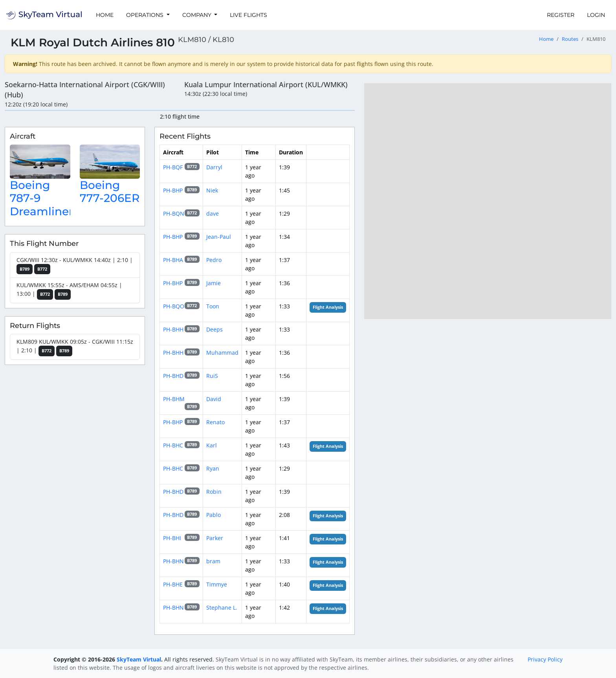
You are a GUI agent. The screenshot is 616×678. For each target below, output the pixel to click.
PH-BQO (174, 306)
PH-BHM (174, 399)
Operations (146, 15)
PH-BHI (172, 538)
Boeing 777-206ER (110, 192)
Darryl (214, 167)
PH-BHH (173, 329)
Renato (215, 422)
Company (198, 15)
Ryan (213, 468)
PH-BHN (173, 561)
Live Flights (248, 15)
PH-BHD (173, 376)
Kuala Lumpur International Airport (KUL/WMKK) (266, 84)
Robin (214, 492)
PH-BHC (173, 445)
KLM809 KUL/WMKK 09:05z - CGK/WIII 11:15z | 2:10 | (75, 347)
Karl (212, 445)
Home (105, 15)
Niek (212, 190)
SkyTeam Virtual (139, 659)
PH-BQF (173, 167)
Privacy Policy (545, 659)
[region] (488, 201)
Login (596, 15)
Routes (570, 39)
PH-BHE (173, 584)
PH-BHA (173, 260)
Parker (215, 538)
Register (561, 15)
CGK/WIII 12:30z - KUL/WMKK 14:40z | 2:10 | (75, 265)
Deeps (214, 329)
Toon (213, 306)
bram (213, 561)
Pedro (214, 260)
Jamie (214, 283)
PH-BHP (173, 190)
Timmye (217, 584)
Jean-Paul (219, 237)
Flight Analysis (328, 307)
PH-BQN (174, 213)
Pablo (214, 515)
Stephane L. (222, 607)
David (214, 399)
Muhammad (222, 353)
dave (213, 213)
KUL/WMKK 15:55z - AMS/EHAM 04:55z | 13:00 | (69, 290)
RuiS (212, 376)
